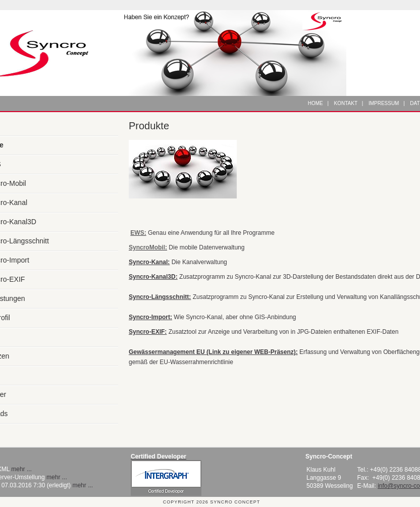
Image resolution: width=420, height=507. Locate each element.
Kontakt (346, 103)
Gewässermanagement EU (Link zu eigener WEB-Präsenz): (213, 352)
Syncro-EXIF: (148, 332)
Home (316, 103)
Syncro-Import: (150, 317)
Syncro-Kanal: (149, 262)
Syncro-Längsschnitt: (160, 297)
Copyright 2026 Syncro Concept (212, 502)
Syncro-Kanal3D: (153, 277)
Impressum (384, 103)
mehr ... (21, 469)
